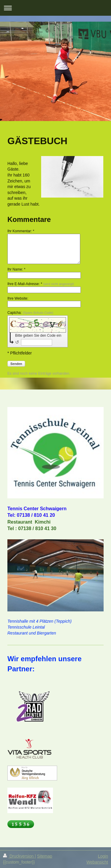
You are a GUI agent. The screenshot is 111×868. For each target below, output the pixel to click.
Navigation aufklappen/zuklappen (55, 8)
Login (103, 856)
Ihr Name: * (16, 269)
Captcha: (30, 313)
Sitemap (45, 856)
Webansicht (97, 862)
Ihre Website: (18, 298)
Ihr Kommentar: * (21, 231)
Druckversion (19, 856)
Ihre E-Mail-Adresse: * (41, 284)
